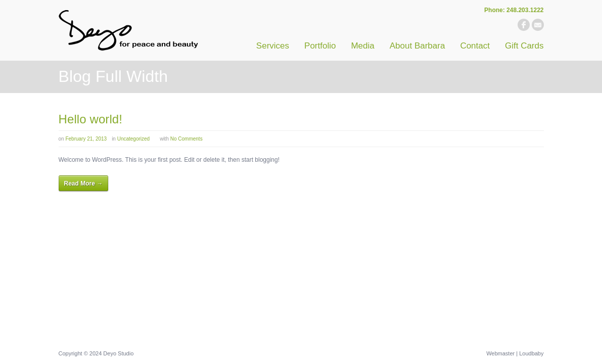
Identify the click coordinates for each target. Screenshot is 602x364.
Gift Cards (524, 46)
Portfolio (320, 46)
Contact (475, 46)
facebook (524, 25)
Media (362, 46)
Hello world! (91, 119)
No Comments (187, 139)
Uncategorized (133, 139)
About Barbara (418, 46)
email (538, 25)
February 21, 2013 (86, 139)
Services (273, 46)
